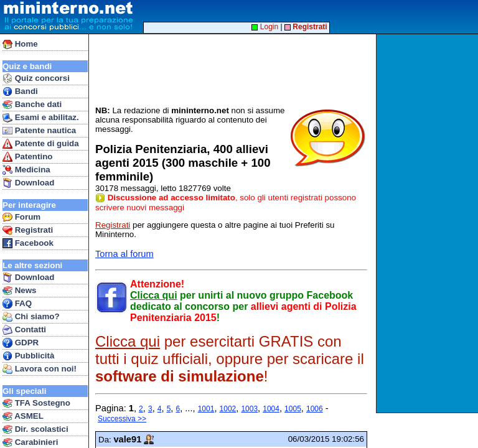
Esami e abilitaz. (41, 118)
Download (28, 183)
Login (265, 27)
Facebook (28, 243)
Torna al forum (124, 254)
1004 (271, 409)
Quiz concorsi (36, 78)
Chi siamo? (31, 317)
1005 (293, 409)
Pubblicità (28, 356)
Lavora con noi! (40, 369)
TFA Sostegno (36, 403)
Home (20, 44)
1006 (315, 409)
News (20, 291)
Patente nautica (39, 131)
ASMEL (23, 416)
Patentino (27, 157)
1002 (228, 409)
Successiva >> (122, 419)
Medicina (26, 170)
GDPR (21, 343)
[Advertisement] (429, 223)
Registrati (28, 230)
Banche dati (32, 105)
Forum (21, 217)
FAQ (17, 304)
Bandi (20, 91)
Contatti (24, 330)
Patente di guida (41, 144)
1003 (249, 409)
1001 (206, 409)
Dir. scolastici (35, 429)
